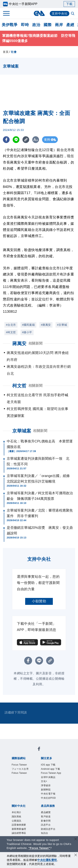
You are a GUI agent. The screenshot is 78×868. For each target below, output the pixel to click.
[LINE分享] (16, 140)
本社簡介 (17, 814)
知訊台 (45, 835)
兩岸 (59, 25)
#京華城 (62, 325)
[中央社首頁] (39, 13)
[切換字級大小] (36, 140)
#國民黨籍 (28, 325)
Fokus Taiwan (20, 774)
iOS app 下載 (49, 765)
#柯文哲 (11, 332)
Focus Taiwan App (51, 774)
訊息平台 (46, 827)
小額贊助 (39, 601)
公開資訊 (17, 822)
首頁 (6, 52)
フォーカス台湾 (21, 769)
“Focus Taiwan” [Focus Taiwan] (39, 848)
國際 (48, 25)
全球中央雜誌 (49, 778)
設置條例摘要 (19, 827)
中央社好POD (49, 799)
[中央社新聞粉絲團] (39, 749)
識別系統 (17, 818)
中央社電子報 (49, 795)
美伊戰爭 (10, 25)
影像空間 (46, 822)
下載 (69, 4)
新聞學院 (46, 791)
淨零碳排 (46, 786)
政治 (36, 25)
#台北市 (11, 325)
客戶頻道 (46, 818)
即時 (25, 25)
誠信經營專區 (19, 835)
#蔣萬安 (46, 325)
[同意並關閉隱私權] (76, 855)
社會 (14, 52)
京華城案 (22, 431)
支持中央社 (60, 14)
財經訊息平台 (49, 831)
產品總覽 (46, 814)
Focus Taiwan (20, 765)
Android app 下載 (51, 769)
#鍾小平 (27, 332)
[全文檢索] (73, 14)
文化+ (44, 782)
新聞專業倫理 (19, 831)
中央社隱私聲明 (47, 860)
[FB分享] (6, 140)
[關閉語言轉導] (76, 839)
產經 (70, 25)
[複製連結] (26, 140)
